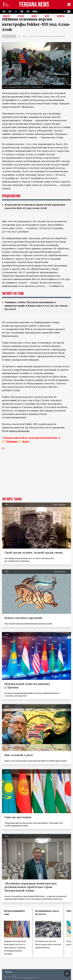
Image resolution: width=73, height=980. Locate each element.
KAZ (4, 12)
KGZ (10, 12)
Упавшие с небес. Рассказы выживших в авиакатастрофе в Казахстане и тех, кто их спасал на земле (36, 306)
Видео (34, 16)
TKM (22, 12)
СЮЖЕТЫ (61, 16)
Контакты (9, 972)
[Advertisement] (36, 478)
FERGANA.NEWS (34, 5)
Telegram (11, 441)
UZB (28, 12)
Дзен (25, 441)
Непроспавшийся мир (14, 912)
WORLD (35, 12)
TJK (16, 12)
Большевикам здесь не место (47, 912)
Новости (6, 16)
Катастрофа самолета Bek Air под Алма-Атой (47, 36)
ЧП (19, 36)
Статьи (21, 16)
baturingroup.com (29, 978)
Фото (47, 16)
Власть (25, 36)
